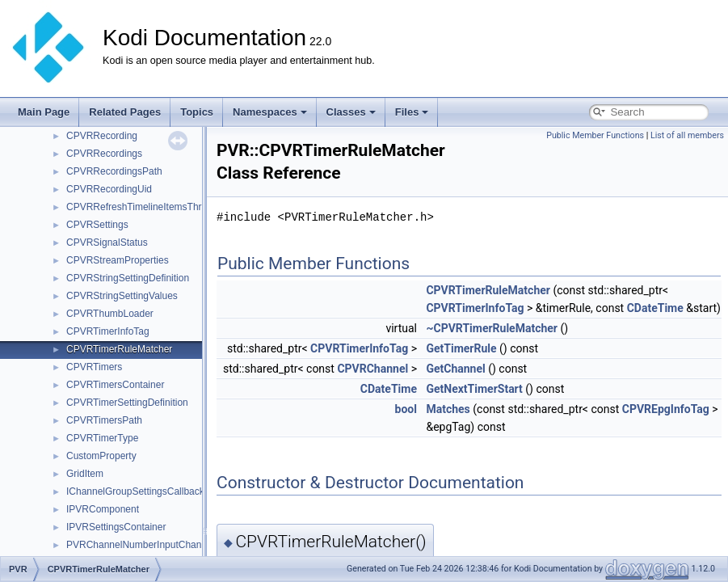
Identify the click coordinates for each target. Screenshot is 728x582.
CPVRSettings (97, 225)
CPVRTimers (94, 367)
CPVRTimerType (102, 438)
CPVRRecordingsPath (114, 171)
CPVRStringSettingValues (122, 296)
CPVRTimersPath (104, 420)
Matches (448, 409)
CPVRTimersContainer (115, 385)
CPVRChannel (372, 369)
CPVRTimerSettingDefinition (127, 403)
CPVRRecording (102, 136)
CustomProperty (101, 456)
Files (412, 112)
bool (406, 409)
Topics (197, 112)
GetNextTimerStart (474, 389)
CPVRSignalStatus (107, 242)
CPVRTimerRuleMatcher (119, 349)
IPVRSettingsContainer (116, 527)
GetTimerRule (461, 348)
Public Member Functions (595, 135)
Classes (351, 112)
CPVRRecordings (104, 154)
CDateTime (655, 308)
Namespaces (270, 112)
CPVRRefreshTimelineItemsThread (142, 207)
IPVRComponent (103, 509)
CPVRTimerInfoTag (108, 331)
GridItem (85, 474)
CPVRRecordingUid (109, 189)
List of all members (687, 135)
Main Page (44, 112)
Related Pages (125, 112)
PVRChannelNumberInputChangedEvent (154, 545)
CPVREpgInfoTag (666, 409)
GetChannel (455, 369)
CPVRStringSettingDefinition (128, 278)
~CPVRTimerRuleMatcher (492, 328)
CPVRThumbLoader (110, 314)
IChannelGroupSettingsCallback (135, 491)
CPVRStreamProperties (118, 260)
